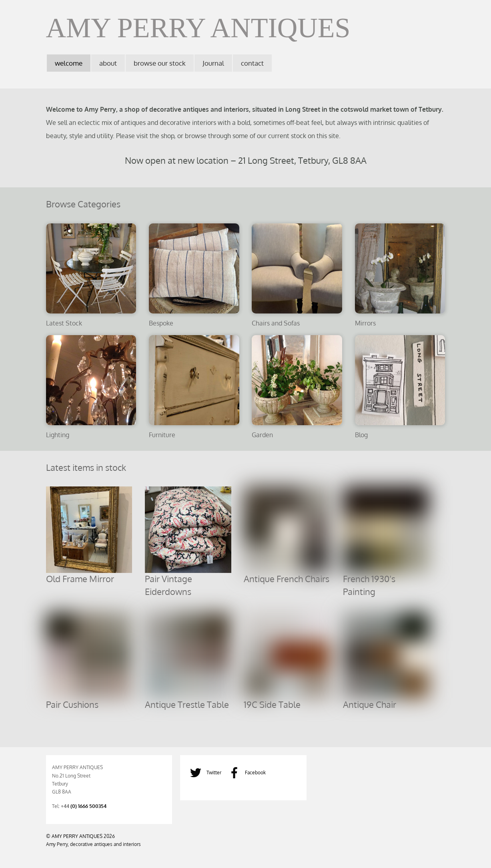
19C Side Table (272, 704)
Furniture (162, 435)
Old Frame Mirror (80, 579)
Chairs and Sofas (276, 323)
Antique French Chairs (287, 579)
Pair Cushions (72, 704)
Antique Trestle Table (187, 704)
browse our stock (160, 63)
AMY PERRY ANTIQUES (77, 836)
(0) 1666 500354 (88, 806)
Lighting (58, 435)
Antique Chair (370, 704)
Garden (262, 435)
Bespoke (161, 323)
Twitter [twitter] (204, 772)
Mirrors (365, 323)
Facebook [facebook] (245, 772)
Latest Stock (64, 323)
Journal (213, 63)
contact (252, 63)
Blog (361, 435)
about (108, 63)
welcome (69, 63)
